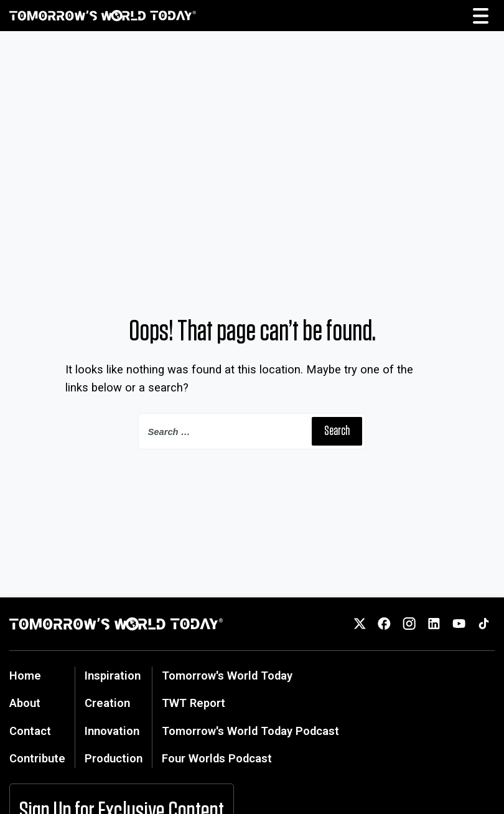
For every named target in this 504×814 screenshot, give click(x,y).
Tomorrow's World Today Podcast (250, 731)
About (25, 703)
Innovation (112, 731)
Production (114, 758)
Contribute (37, 758)
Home (25, 676)
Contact (30, 731)
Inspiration (113, 676)
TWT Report (194, 703)
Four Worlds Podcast (217, 758)
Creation (107, 703)
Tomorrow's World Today (227, 676)
